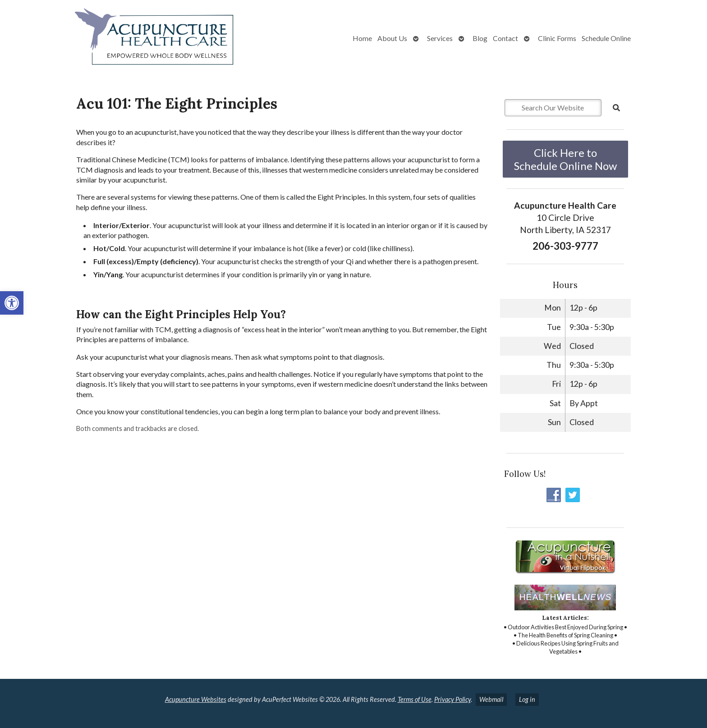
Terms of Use (415, 699)
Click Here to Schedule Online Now (565, 159)
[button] (12, 303)
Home (362, 38)
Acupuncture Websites (196, 699)
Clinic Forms (557, 38)
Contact (505, 38)
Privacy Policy (452, 699)
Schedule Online (606, 38)
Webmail (491, 699)
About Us (392, 38)
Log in (527, 699)
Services (440, 38)
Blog (480, 38)
